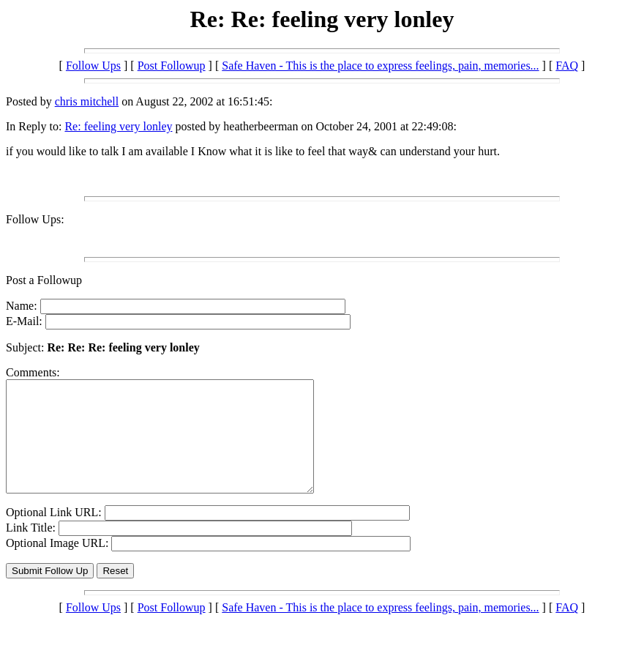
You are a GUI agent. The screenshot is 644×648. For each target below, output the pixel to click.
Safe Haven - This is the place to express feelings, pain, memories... (380, 66)
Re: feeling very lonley (118, 126)
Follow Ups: (35, 219)
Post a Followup (44, 280)
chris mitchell (87, 101)
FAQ (567, 66)
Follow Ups (93, 66)
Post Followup (172, 66)
